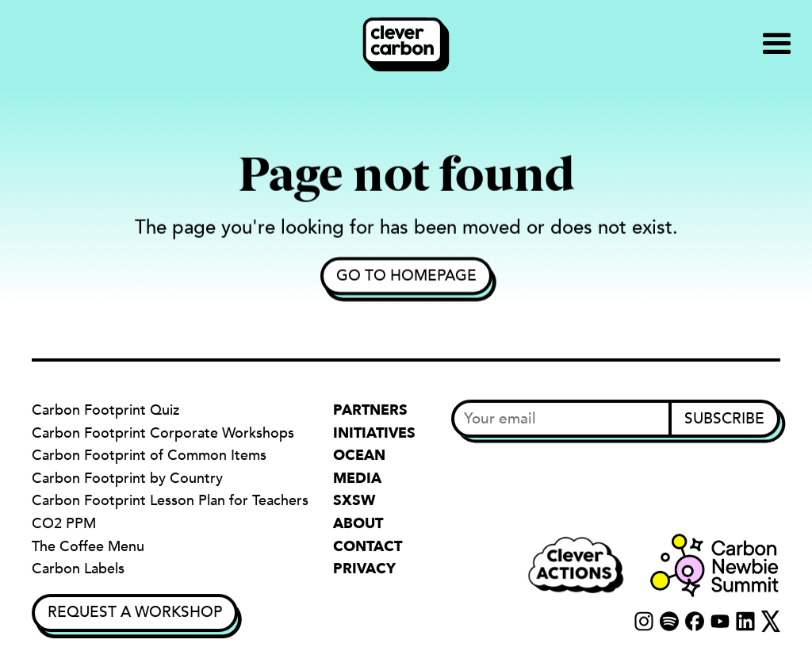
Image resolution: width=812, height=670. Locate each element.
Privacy (364, 569)
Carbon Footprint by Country (127, 479)
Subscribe (724, 419)
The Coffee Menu (88, 547)
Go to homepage (406, 276)
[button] (777, 44)
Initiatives (374, 433)
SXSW (354, 502)
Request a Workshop (135, 612)
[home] (406, 44)
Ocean (359, 456)
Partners (370, 410)
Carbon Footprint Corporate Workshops (163, 433)
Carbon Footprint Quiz (105, 410)
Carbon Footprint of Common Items (149, 456)
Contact (368, 547)
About (358, 524)
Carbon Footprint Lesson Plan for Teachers (170, 502)
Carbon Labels (78, 569)
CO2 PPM (64, 524)
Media (357, 479)
